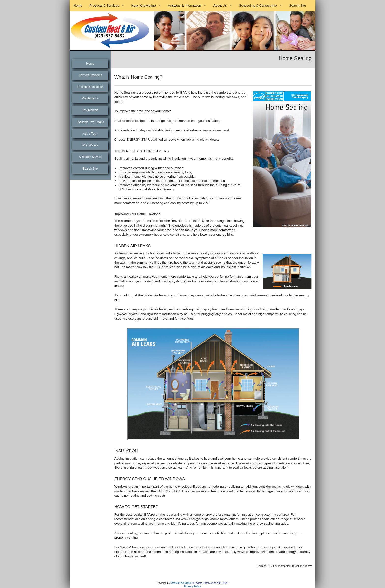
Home (78, 6)
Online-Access (181, 583)
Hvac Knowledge (144, 6)
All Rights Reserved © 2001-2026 (210, 583)
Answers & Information (185, 6)
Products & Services (104, 6)
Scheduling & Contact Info (258, 6)
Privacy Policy (192, 586)
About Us (220, 6)
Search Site (298, 6)
